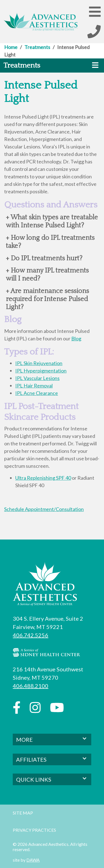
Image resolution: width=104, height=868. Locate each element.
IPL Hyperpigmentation (41, 371)
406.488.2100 (31, 686)
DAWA (33, 860)
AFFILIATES (52, 759)
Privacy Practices (34, 830)
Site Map (23, 813)
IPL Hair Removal (34, 386)
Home (11, 47)
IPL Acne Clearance (37, 393)
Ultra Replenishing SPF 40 (43, 478)
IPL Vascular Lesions (37, 378)
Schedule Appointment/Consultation (44, 509)
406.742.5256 (31, 635)
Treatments (37, 47)
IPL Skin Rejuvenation (39, 363)
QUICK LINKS (52, 779)
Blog (76, 338)
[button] (95, 11)
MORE (52, 739)
